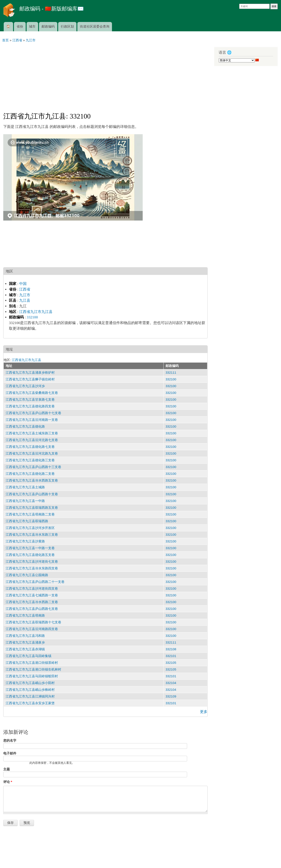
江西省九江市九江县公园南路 (27, 575)
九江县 (25, 300)
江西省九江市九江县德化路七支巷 (30, 447)
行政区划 (67, 27)
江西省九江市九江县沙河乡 (25, 386)
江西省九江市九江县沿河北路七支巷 (32, 440)
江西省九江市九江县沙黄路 (25, 541)
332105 (171, 663)
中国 (23, 284)
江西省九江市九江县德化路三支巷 (30, 460)
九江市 (25, 295)
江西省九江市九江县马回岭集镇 (29, 656)
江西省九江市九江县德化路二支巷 (30, 474)
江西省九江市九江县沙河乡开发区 (30, 528)
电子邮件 (10, 753)
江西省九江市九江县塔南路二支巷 (30, 514)
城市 (32, 27)
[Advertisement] (105, 75)
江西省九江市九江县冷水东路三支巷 (32, 535)
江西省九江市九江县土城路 (25, 487)
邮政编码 (48, 27)
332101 (171, 656)
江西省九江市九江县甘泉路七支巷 (30, 400)
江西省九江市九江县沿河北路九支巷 (32, 453)
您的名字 (10, 741)
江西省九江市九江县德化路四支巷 (30, 406)
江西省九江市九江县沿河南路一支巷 (32, 420)
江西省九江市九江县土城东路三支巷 (32, 433)
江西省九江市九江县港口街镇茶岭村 (32, 663)
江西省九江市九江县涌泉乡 (25, 642)
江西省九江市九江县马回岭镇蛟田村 (32, 676)
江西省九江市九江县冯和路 (25, 636)
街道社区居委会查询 (95, 27)
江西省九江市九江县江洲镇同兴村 (30, 696)
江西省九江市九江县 (36, 312)
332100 (32, 317)
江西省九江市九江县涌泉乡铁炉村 (30, 373)
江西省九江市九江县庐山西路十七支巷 (33, 413)
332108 (171, 649)
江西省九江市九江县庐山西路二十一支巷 (35, 582)
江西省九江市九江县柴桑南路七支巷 (32, 393)
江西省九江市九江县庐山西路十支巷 (32, 494)
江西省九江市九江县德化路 (25, 426)
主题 (7, 769)
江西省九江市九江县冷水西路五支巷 (32, 480)
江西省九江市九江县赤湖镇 (25, 649)
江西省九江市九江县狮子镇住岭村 (30, 379)
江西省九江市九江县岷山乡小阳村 (30, 683)
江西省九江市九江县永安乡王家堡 (30, 703)
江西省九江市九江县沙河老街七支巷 (32, 562)
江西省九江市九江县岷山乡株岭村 (30, 690)
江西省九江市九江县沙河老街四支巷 (32, 589)
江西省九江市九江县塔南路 (25, 615)
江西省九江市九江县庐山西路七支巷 (32, 609)
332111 (171, 373)
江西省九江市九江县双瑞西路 (27, 521)
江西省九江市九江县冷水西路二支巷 (32, 602)
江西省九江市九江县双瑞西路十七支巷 (33, 622)
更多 (204, 712)
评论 (8, 782)
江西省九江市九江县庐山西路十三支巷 (33, 467)
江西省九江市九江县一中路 (25, 501)
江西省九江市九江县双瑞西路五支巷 (32, 508)
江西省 (25, 289)
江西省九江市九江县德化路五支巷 (30, 555)
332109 (171, 696)
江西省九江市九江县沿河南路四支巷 (32, 629)
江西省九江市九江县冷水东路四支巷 (32, 568)
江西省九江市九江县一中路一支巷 (30, 548)
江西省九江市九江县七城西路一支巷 (32, 595)
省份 (20, 27)
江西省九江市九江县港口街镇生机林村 (33, 669)
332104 (171, 683)
